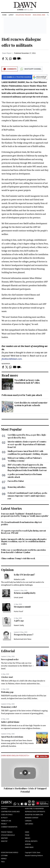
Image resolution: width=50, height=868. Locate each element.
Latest (11, 15)
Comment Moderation (9, 827)
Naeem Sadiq (19, 625)
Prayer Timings (7, 832)
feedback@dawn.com (12, 359)
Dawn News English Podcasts (15, 756)
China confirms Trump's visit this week (18, 558)
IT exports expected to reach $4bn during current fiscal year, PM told (23, 532)
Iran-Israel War (39, 15)
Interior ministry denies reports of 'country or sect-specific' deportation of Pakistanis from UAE (27, 444)
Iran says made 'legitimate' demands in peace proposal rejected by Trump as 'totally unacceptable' (25, 515)
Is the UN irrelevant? (24, 575)
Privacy (4, 824)
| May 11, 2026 (25, 10)
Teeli (3, 862)
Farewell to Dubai (16, 481)
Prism (27, 835)
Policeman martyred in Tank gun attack (22, 395)
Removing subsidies (16, 487)
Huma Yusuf (18, 611)
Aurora (28, 844)
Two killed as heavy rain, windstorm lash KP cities (27, 381)
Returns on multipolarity (25, 593)
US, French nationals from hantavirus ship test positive (21, 523)
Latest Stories (11, 508)
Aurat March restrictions (12, 737)
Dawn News (29, 847)
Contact (4, 809)
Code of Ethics (7, 815)
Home (4, 15)
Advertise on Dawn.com (34, 815)
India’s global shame (10, 722)
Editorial (8, 651)
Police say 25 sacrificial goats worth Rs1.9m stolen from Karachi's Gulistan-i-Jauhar (23, 551)
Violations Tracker (23, 15)
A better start (7, 677)
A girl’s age (19, 621)
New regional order (10, 659)
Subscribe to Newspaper (34, 809)
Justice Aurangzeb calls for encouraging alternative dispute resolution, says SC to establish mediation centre (24, 542)
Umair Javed (18, 597)
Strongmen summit (22, 607)
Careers (28, 821)
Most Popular (11, 429)
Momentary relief (9, 707)
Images (28, 838)
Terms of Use (6, 821)
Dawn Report (7, 53)
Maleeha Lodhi (19, 579)
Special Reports (31, 841)
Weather (4, 838)
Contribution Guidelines (10, 812)
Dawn (27, 832)
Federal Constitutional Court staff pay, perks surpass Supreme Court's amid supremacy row (27, 496)
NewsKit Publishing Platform (34, 856)
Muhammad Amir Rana (23, 639)
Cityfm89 (4, 856)
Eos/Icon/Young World (10, 853)
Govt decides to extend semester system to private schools (31, 404)
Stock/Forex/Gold (8, 835)
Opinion (7, 570)
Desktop (4, 841)
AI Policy (4, 818)
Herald (4, 859)
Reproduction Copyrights (35, 812)
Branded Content (32, 818)
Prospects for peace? (24, 635)
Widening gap (7, 692)
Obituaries (29, 824)
